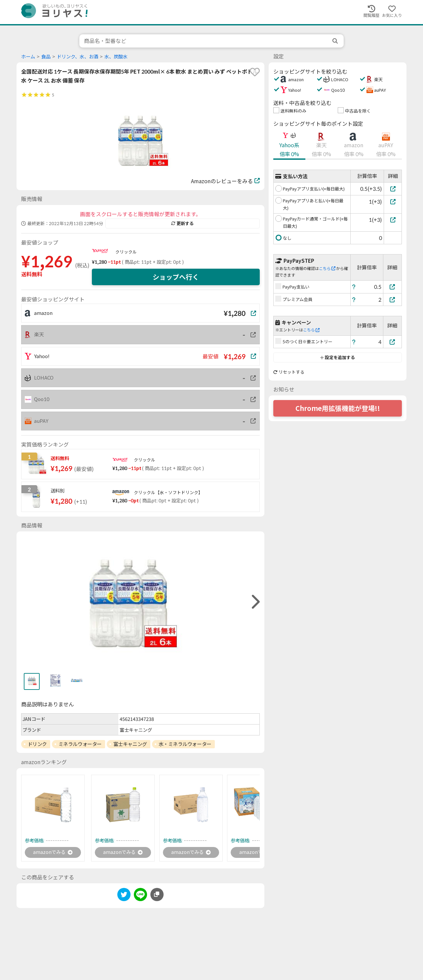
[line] (140, 896)
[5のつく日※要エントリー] (393, 342)
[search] (336, 41)
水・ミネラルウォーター (185, 744)
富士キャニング (130, 744)
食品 (46, 57)
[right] (255, 602)
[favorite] (255, 72)
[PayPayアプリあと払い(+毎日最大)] (393, 202)
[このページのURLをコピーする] (157, 895)
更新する (182, 223)
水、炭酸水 (116, 57)
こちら (327, 269)
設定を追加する (338, 357)
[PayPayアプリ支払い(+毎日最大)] (393, 189)
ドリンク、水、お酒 (77, 57)
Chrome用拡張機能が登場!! (338, 408)
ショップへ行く (176, 277)
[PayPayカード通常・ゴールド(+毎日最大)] (393, 220)
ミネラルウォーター (80, 744)
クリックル (126, 252)
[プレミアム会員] (393, 300)
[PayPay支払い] (393, 287)
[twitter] (124, 896)
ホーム (28, 57)
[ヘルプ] (354, 287)
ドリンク (37, 744)
